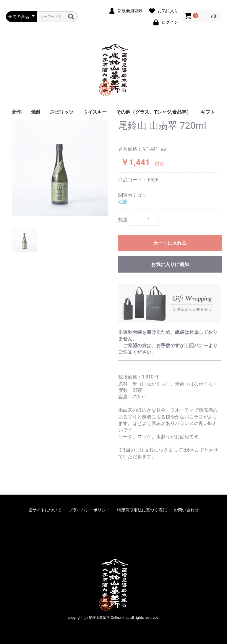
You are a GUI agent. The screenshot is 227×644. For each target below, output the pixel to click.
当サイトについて (45, 510)
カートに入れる (170, 243)
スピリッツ (62, 112)
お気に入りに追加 (170, 264)
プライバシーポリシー (89, 510)
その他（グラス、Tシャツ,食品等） (154, 112)
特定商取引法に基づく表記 (142, 510)
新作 (17, 112)
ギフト (208, 112)
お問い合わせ (186, 510)
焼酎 (36, 112)
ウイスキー (95, 112)
